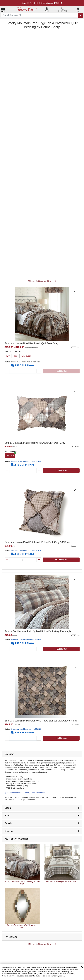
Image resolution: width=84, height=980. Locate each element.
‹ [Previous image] (36, 276)
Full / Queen (26, 356)
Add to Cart (61, 371)
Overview (9, 754)
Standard (10, 455)
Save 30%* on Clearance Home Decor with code (42, 3)
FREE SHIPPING (22, 365)
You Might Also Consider (16, 839)
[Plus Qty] (39, 371)
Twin (8, 356)
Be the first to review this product (42, 281)
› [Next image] (48, 276)
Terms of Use (7, 976)
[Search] (80, 15)
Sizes (7, 816)
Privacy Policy (69, 974)
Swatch (8, 823)
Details (8, 808)
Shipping (9, 831)
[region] (42, 972)
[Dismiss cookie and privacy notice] (82, 967)
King (15, 356)
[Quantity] (23, 371)
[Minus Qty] (7, 371)
